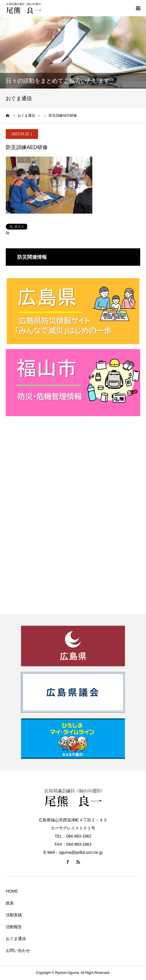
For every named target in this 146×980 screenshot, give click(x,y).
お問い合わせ (18, 950)
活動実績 (14, 915)
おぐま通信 (16, 939)
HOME (12, 891)
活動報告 (14, 927)
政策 (10, 903)
